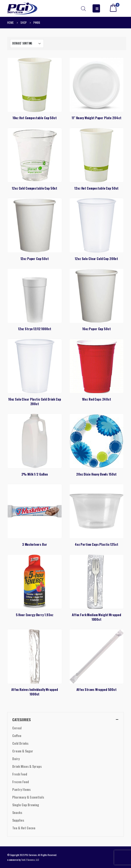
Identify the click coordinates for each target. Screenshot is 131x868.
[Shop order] (27, 43)
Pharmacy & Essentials (28, 797)
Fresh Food (20, 774)
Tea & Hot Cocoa (24, 828)
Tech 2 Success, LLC (30, 860)
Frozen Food (21, 782)
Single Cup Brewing (26, 805)
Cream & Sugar (23, 751)
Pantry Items (21, 789)
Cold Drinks (20, 743)
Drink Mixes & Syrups (27, 766)
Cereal (17, 728)
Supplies (18, 820)
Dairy (16, 759)
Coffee (17, 735)
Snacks (17, 812)
